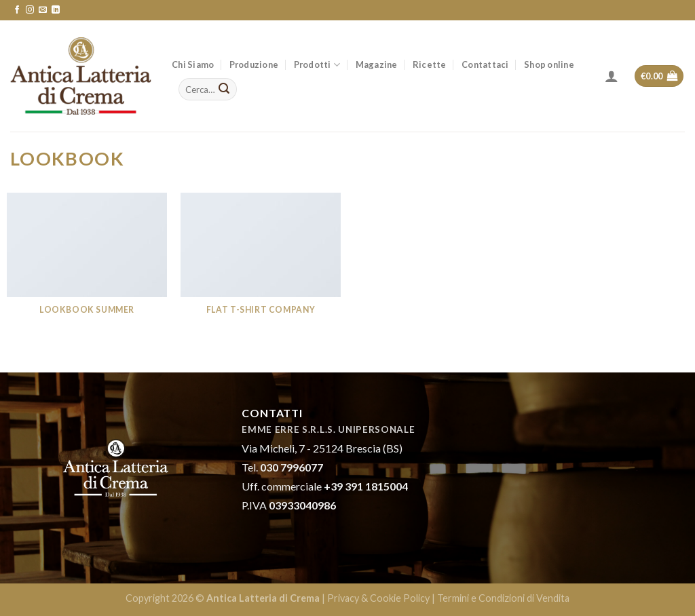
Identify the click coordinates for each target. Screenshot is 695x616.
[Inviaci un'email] (43, 10)
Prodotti (317, 65)
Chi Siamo (193, 64)
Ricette (430, 64)
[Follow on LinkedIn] (56, 10)
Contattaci (485, 64)
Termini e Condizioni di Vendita (503, 598)
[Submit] (225, 90)
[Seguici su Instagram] (30, 10)
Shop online (549, 64)
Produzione (254, 64)
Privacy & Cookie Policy (378, 598)
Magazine (377, 64)
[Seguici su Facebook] (17, 10)
